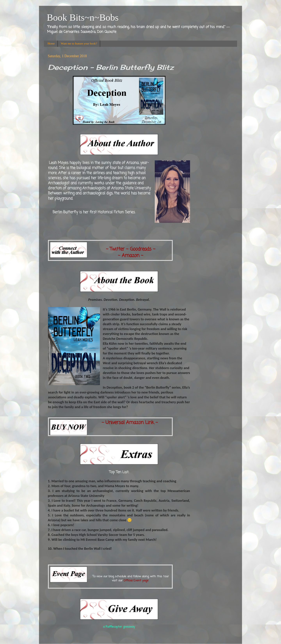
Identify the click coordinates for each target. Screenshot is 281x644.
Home (51, 44)
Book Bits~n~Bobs (83, 17)
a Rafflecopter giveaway (119, 627)
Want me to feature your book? (79, 44)
